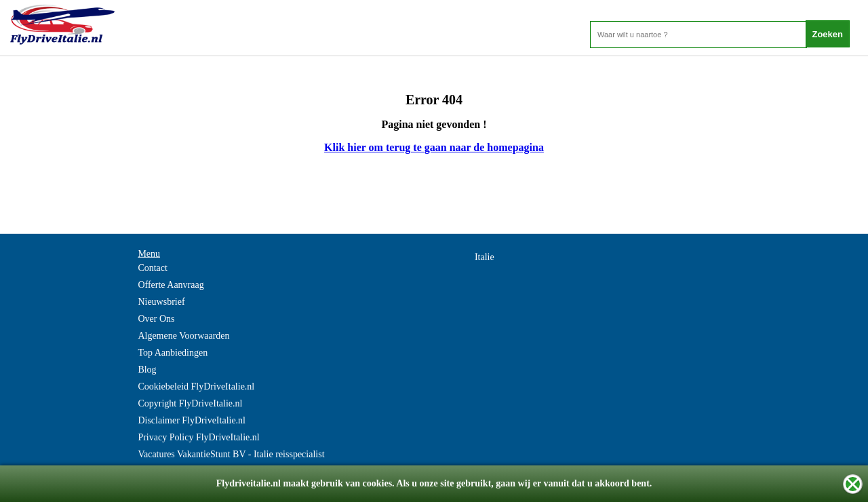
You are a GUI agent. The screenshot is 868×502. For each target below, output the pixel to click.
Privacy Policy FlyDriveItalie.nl (198, 437)
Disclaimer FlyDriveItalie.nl (192, 420)
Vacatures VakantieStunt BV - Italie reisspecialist (231, 454)
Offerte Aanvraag (171, 285)
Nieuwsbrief (161, 302)
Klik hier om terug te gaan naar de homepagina (434, 147)
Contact (153, 268)
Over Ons (156, 319)
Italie (485, 257)
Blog (147, 370)
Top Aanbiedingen (173, 353)
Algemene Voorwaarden (183, 336)
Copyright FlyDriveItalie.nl (190, 403)
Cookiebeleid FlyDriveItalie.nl (196, 386)
